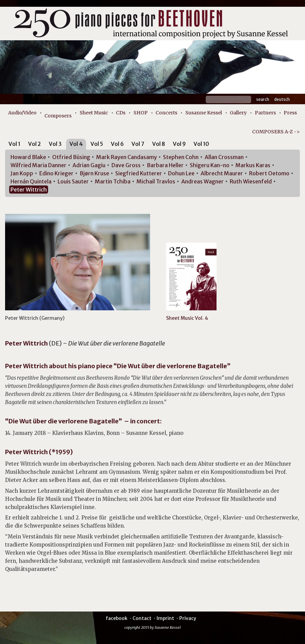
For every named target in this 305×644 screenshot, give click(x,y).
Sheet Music (94, 113)
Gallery (238, 113)
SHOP (141, 113)
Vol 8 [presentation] (159, 144)
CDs (121, 113)
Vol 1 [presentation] (14, 144)
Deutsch (282, 99)
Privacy (188, 618)
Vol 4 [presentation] (76, 144)
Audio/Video (22, 113)
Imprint (165, 618)
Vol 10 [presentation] (201, 144)
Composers (58, 116)
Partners (265, 113)
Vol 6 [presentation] (117, 144)
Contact (142, 618)
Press (290, 113)
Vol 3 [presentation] (55, 144)
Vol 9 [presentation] (179, 144)
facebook (117, 618)
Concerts (166, 113)
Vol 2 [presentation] (35, 144)
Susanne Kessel (204, 113)
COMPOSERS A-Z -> (276, 132)
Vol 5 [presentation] (97, 144)
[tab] (14, 145)
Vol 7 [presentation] (138, 144)
